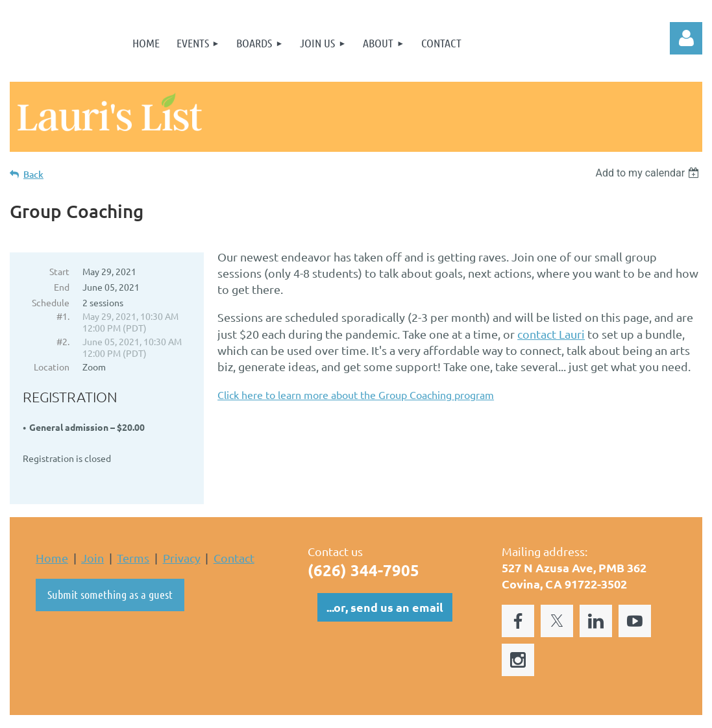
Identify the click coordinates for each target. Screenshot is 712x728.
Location (52, 367)
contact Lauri (551, 334)
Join (92, 531)
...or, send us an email (385, 580)
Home (52, 531)
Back (33, 174)
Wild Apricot (547, 711)
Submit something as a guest (110, 568)
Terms (133, 531)
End (62, 287)
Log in (686, 38)
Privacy (182, 531)
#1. (63, 316)
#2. (63, 341)
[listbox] (649, 173)
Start (59, 271)
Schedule (51, 302)
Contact (234, 531)
